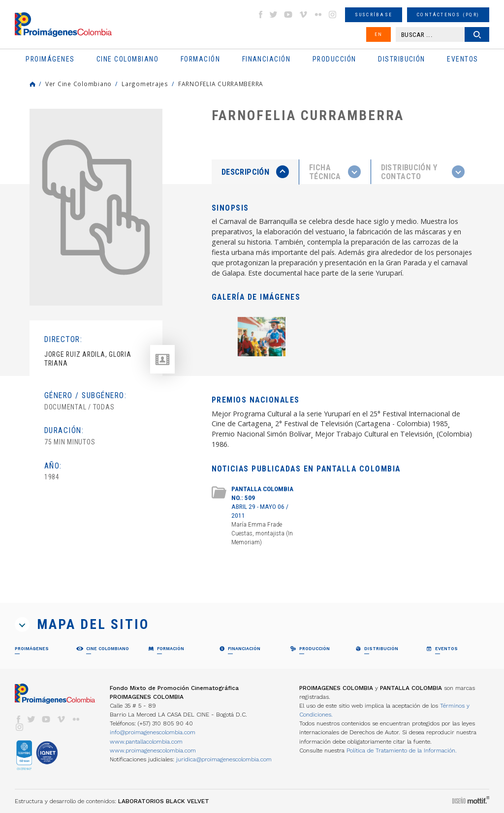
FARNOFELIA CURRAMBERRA (221, 84)
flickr (318, 15)
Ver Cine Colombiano (79, 84)
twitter (274, 15)
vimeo (303, 15)
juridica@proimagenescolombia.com (224, 759)
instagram (333, 15)
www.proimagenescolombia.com (153, 750)
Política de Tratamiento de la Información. (402, 750)
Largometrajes (145, 84)
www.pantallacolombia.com (146, 742)
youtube (288, 15)
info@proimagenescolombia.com (153, 732)
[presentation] (255, 172)
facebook (260, 15)
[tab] (255, 172)
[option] (96, 207)
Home (32, 84)
